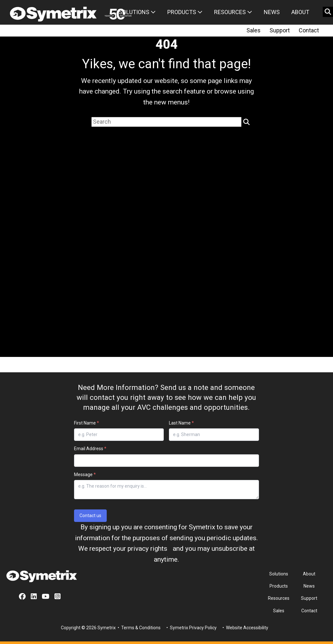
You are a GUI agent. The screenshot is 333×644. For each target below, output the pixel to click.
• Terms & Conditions (139, 628)
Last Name (181, 423)
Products (185, 12)
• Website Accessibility (245, 628)
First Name (87, 423)
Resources (233, 12)
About (300, 12)
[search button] (328, 12)
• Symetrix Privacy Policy (191, 628)
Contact (309, 30)
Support (280, 30)
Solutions (137, 12)
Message (85, 475)
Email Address (90, 449)
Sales (254, 30)
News (272, 12)
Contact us (90, 516)
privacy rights (147, 549)
